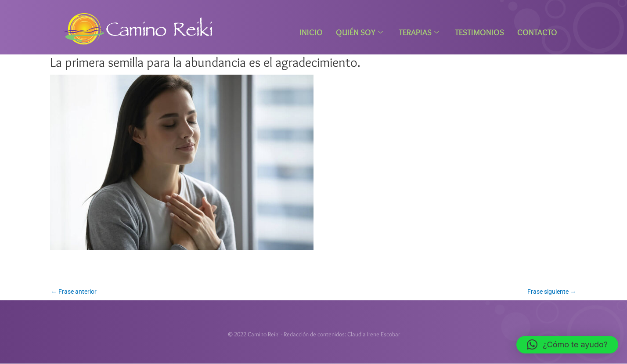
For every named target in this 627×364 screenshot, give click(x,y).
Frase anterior (74, 292)
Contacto (537, 32)
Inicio (311, 32)
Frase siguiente (552, 292)
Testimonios (479, 32)
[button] (567, 345)
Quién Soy (359, 32)
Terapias (419, 32)
